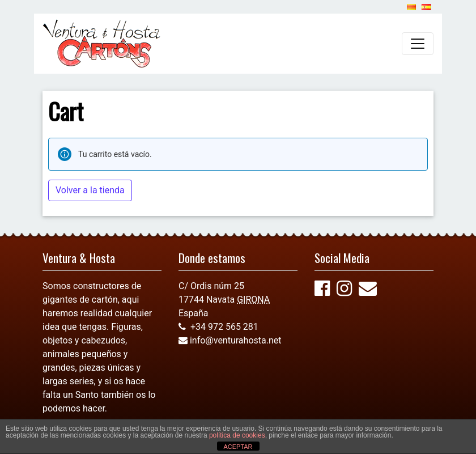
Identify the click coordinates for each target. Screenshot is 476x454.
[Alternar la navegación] (418, 44)
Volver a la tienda (90, 190)
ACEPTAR (238, 447)
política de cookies (237, 435)
